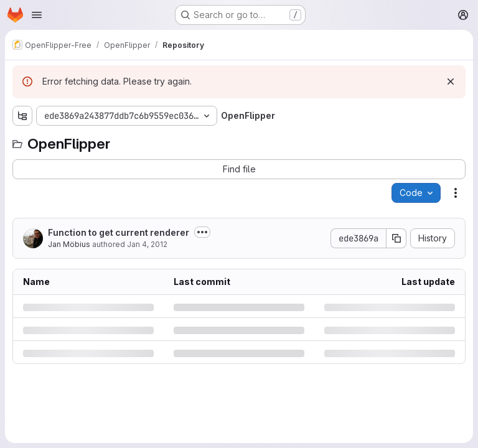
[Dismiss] (451, 82)
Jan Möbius (69, 244)
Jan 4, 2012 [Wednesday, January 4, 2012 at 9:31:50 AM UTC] (147, 244)
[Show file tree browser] (22, 116)
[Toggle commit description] (202, 232)
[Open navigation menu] (37, 15)
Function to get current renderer (119, 232)
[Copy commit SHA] (396, 238)
